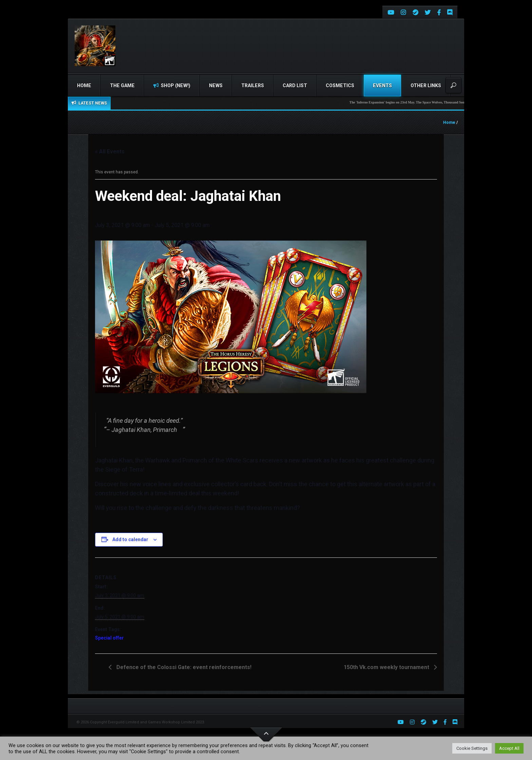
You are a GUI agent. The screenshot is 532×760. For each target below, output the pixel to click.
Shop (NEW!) (172, 85)
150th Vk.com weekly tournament (387, 667)
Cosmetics (340, 85)
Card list (295, 85)
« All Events (110, 151)
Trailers (253, 85)
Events (382, 85)
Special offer (109, 638)
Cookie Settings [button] (472, 748)
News (216, 85)
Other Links (426, 85)
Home (84, 85)
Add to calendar (130, 539)
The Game (122, 85)
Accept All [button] (509, 748)
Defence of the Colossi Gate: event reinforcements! (183, 667)
